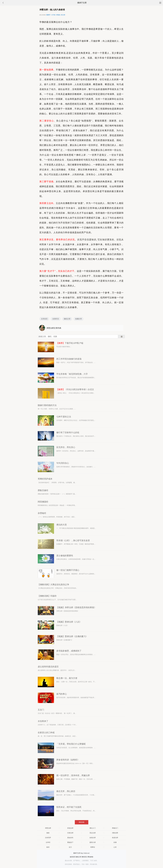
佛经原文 (84, 857)
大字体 (53, 15)
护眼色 (58, 15)
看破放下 (70, 842)
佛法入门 (93, 828)
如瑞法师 (93, 838)
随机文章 (67, 319)
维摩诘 (93, 847)
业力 (70, 847)
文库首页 (44, 319)
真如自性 (70, 838)
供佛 (115, 842)
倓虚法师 (115, 838)
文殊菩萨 (48, 838)
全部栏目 (56, 319)
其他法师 (70, 828)
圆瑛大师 (93, 842)
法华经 (48, 842)
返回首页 (73, 857)
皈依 (48, 847)
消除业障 (115, 833)
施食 (48, 833)
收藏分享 (79, 319)
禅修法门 (115, 828)
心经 (115, 847)
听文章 (63, 15)
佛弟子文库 (82, 3)
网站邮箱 (90, 857)
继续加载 (82, 822)
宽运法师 (93, 833)
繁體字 (48, 15)
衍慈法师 (70, 833)
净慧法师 (48, 828)
